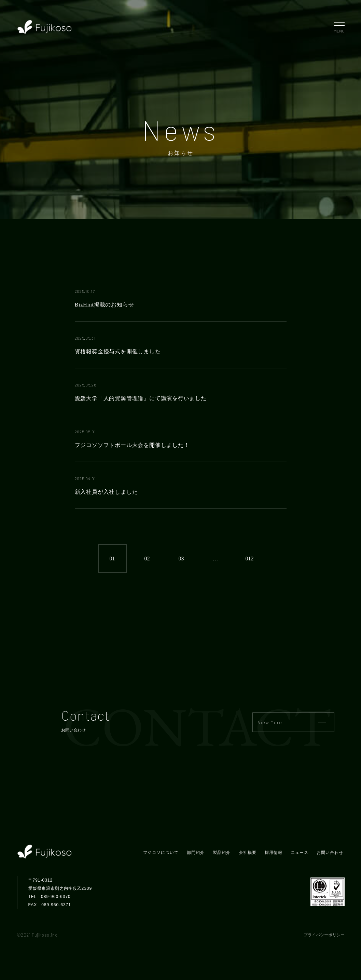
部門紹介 (196, 853)
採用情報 (274, 853)
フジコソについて (161, 853)
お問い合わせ (330, 853)
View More (292, 722)
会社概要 (248, 853)
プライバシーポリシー (324, 935)
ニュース (300, 853)
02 (147, 559)
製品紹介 (222, 853)
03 (181, 559)
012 (250, 559)
